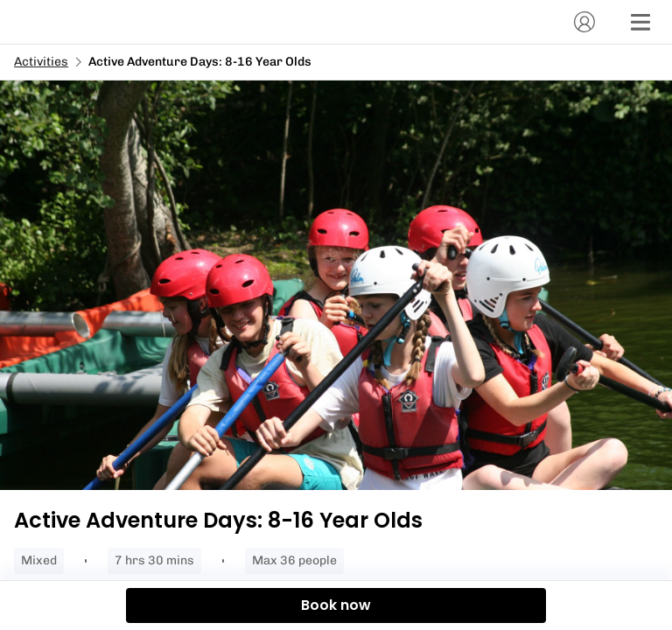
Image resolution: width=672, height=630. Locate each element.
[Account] (584, 22)
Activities (41, 62)
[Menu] (640, 22)
